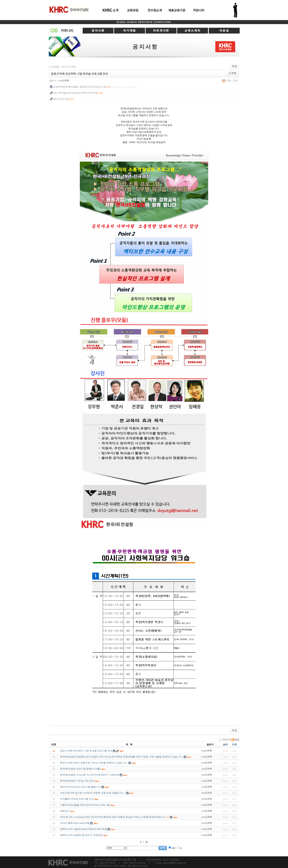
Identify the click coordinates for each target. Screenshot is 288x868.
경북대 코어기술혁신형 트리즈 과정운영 (81, 835)
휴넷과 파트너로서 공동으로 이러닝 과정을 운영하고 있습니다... (94, 763)
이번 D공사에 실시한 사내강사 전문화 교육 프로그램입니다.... (93, 793)
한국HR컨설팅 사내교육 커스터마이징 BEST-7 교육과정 (90, 775)
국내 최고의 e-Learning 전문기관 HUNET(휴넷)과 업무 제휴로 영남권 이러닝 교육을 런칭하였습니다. (113, 817)
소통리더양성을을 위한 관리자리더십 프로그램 (85, 805)
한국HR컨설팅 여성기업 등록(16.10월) (80, 769)
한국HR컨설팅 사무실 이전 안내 (77, 781)
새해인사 (65, 811)
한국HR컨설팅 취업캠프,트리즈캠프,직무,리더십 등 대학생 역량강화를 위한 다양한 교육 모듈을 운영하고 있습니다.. (122, 757)
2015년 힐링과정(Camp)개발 (75, 823)
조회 (234, 744)
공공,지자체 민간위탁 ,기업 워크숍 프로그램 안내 (86, 751)
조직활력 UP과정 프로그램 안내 (77, 799)
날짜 (225, 744)
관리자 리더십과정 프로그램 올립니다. (80, 787)
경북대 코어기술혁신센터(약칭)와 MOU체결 (83, 829)
